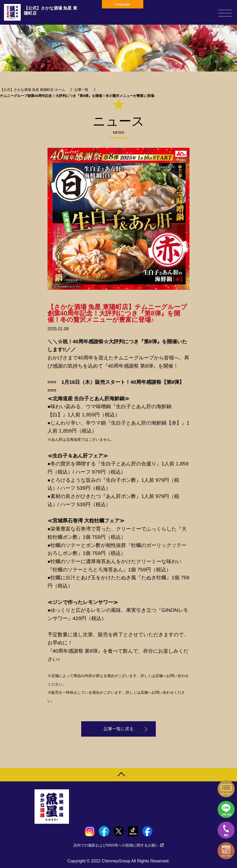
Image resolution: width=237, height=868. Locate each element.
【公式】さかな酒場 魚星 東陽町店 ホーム (33, 90)
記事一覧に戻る (119, 729)
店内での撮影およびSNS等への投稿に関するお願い (119, 845)
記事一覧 (81, 90)
